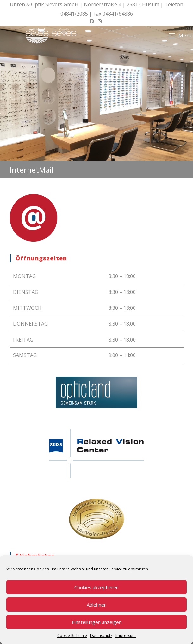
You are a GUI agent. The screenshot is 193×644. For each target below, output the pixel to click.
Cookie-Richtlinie (72, 636)
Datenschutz (101, 636)
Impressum (126, 636)
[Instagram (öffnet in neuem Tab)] (100, 21)
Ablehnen (97, 605)
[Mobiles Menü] (181, 36)
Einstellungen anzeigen (97, 622)
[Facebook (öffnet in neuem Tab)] (93, 21)
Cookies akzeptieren (96, 587)
